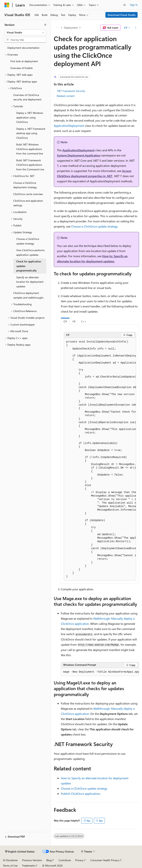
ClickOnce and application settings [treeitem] (28, 203)
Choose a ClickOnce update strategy (94, 226)
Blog (49, 860)
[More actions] (136, 28)
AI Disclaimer (10, 860)
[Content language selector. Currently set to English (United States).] (20, 852)
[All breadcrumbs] (57, 28)
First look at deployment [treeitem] (24, 61)
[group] (100, 459)
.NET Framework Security (71, 91)
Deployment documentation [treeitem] (23, 48)
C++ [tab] (84, 321)
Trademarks (28, 866)
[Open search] (125, 5)
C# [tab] (65, 321)
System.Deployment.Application (79, 155)
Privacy (79, 860)
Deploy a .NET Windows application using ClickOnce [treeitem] (30, 117)
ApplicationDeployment (69, 126)
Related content (66, 96)
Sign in (134, 5)
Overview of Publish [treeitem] (22, 68)
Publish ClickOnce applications (81, 794)
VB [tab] (74, 321)
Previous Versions (32, 860)
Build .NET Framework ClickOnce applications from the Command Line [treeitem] (30, 165)
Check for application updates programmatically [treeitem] (29, 266)
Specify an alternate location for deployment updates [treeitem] (30, 282)
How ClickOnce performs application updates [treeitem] (30, 252)
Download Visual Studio (122, 15)
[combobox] (25, 32)
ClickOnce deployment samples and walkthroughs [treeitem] (28, 295)
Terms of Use (10, 866)
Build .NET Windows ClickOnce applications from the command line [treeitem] (30, 149)
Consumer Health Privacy (105, 860)
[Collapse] (45, 25)
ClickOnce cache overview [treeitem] (28, 194)
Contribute (65, 860)
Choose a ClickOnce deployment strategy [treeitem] (25, 185)
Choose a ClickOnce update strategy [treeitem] (28, 241)
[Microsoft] (7, 5)
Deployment (71, 28)
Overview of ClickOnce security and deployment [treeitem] (27, 97)
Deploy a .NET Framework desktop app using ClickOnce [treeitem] (31, 133)
